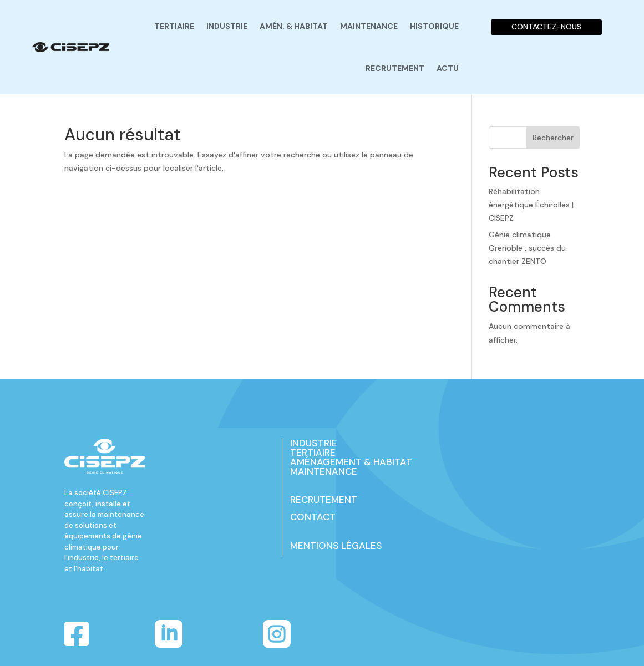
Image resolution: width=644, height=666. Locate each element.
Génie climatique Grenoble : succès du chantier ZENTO (527, 248)
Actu (448, 68)
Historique (434, 26)
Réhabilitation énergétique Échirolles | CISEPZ (531, 205)
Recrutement (395, 68)
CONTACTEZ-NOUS (546, 27)
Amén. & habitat (294, 26)
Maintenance (369, 26)
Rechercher (553, 138)
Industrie (227, 26)
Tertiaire (174, 26)
